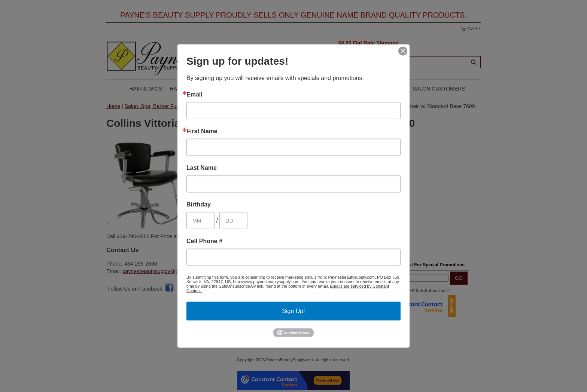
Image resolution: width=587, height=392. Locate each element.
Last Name (202, 168)
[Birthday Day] (233, 221)
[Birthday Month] (200, 221)
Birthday (199, 205)
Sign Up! (293, 311)
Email (194, 95)
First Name (202, 131)
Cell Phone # (204, 241)
